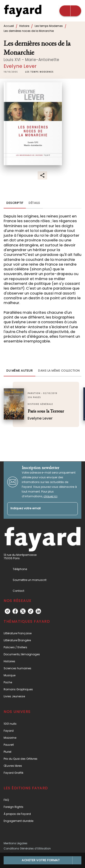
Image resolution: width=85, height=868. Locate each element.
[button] (39, 72)
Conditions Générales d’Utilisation (27, 848)
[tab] (15, 203)
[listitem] (7, 611)
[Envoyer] (72, 509)
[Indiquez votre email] (37, 509)
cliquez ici (50, 496)
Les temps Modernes (49, 26)
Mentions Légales (16, 843)
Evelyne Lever (20, 66)
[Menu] (70, 11)
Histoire (24, 26)
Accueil (9, 26)
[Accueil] (23, 11)
